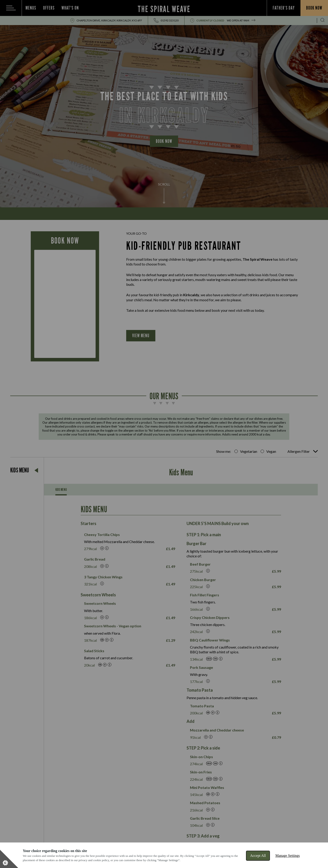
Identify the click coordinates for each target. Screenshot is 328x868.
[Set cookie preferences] (9, 859)
